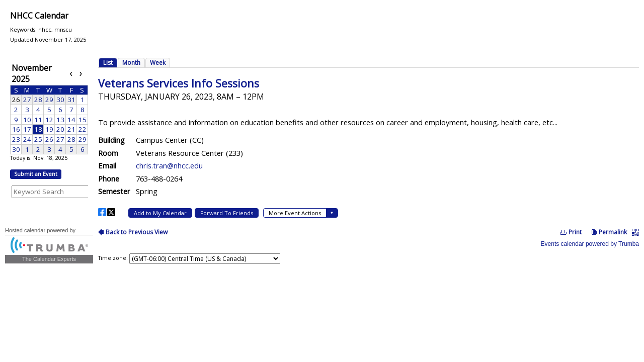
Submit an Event (36, 174)
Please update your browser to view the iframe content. (49, 108)
